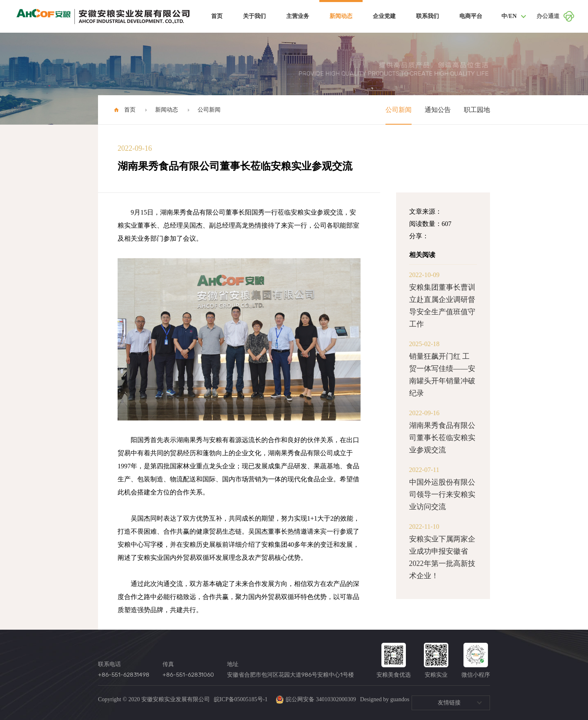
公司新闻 (209, 110)
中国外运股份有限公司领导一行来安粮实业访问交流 (442, 494)
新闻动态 (341, 16)
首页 (217, 16)
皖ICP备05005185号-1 (241, 699)
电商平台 (471, 16)
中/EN (509, 16)
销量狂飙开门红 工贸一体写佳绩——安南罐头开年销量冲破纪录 (442, 375)
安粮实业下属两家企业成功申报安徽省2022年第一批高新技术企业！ (442, 557)
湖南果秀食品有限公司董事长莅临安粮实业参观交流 (442, 438)
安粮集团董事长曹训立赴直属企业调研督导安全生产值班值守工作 (442, 306)
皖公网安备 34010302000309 (316, 700)
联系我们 (428, 16)
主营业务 (298, 16)
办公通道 (548, 16)
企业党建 (384, 16)
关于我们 (254, 16)
